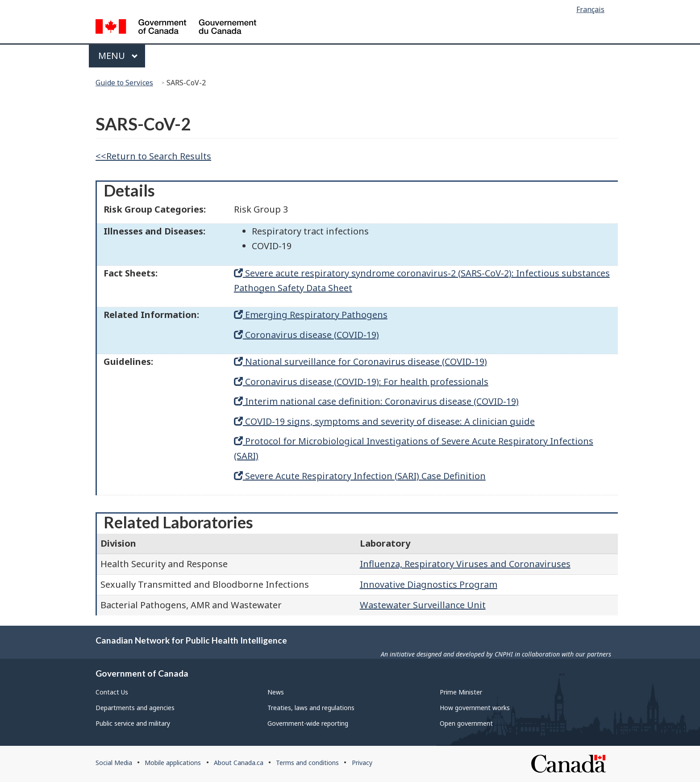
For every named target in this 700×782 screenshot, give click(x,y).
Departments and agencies (135, 708)
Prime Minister (461, 692)
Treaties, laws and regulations (311, 708)
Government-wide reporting (308, 723)
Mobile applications (173, 763)
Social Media (114, 763)
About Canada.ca (239, 763)
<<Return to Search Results (153, 156)
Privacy (362, 763)
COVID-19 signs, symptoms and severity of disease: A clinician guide (384, 421)
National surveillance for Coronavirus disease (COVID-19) (360, 362)
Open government (466, 723)
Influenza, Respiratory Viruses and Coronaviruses (465, 564)
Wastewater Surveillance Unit (423, 605)
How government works (475, 708)
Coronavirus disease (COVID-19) (306, 335)
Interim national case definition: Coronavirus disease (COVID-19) (376, 401)
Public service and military (133, 723)
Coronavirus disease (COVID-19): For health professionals (361, 382)
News (276, 692)
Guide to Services (124, 83)
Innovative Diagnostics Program (429, 584)
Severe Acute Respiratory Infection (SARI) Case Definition (360, 476)
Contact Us (112, 692)
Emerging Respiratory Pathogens (311, 315)
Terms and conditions (307, 763)
